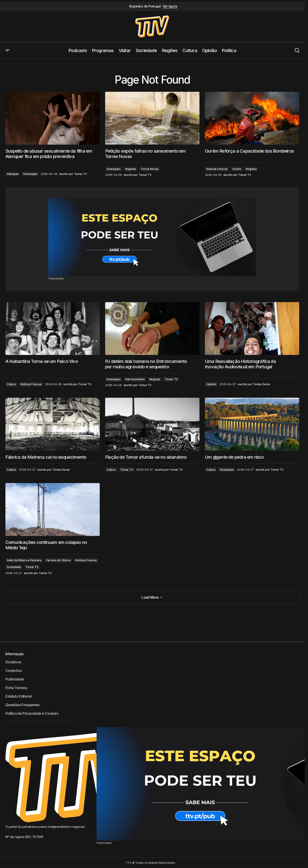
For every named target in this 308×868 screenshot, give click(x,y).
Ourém (237, 169)
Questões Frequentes (22, 705)
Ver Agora (170, 6)
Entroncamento (135, 379)
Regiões (131, 169)
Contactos (13, 671)
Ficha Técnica (16, 688)
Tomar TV (171, 379)
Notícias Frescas (217, 169)
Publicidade (15, 679)
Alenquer (13, 174)
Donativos (13, 662)
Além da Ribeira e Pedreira (24, 560)
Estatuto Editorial (18, 696)
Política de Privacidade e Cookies (32, 713)
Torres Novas (149, 169)
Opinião (211, 384)
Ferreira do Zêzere (58, 560)
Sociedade (14, 567)
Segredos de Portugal (145, 6)
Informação (15, 654)
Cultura (11, 384)
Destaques (30, 174)
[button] (8, 50)
